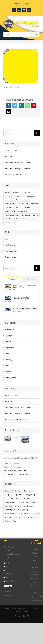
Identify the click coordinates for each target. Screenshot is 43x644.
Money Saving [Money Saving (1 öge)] (23, 211)
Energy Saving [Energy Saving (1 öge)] (30, 196)
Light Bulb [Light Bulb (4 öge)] (8, 208)
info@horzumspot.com (22, 5)
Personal (8, 372)
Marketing (9, 360)
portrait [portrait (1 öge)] (36, 215)
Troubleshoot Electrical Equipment (18, 163)
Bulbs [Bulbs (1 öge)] (7, 192)
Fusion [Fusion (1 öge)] (19, 200)
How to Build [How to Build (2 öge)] (23, 204)
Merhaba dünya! (11, 151)
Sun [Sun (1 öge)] (36, 219)
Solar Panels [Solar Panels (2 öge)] (27, 219)
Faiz (7, 87)
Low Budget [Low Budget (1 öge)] (28, 208)
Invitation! (8, 157)
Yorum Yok (9, 581)
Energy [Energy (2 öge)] (7, 196)
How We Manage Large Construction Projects (22, 298)
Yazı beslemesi (10, 245)
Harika (8, 563)
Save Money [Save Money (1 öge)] (9, 219)
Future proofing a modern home (25, 309)
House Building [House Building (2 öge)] (10, 204)
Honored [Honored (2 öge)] (27, 200)
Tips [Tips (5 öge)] (14, 223)
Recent (31, 279)
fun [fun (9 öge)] (12, 200)
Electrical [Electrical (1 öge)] (27, 192)
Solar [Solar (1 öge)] (18, 219)
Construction (10, 342)
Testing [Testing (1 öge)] (7, 223)
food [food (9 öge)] (6, 200)
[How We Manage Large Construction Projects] (8, 298)
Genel (7, 354)
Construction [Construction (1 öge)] (16, 192)
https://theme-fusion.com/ (18, 474)
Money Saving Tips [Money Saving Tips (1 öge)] (11, 215)
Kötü (7, 577)
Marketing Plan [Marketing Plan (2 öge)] (10, 211)
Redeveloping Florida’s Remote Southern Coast (24, 286)
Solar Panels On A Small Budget (17, 175)
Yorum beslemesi (11, 251)
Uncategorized (10, 378)
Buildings (8, 336)
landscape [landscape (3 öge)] (34, 204)
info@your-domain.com (17, 471)
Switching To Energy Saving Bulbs (18, 169)
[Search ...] (19, 133)
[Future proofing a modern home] (8, 309)
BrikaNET (26, 611)
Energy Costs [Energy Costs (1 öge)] (17, 196)
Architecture (9, 330)
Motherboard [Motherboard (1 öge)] (25, 215)
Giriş (6, 239)
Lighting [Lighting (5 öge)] (18, 208)
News (7, 366)
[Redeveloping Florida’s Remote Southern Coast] (8, 286)
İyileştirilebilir (8, 574)
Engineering (9, 348)
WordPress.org (10, 257)
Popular (13, 279)
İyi (6, 567)
